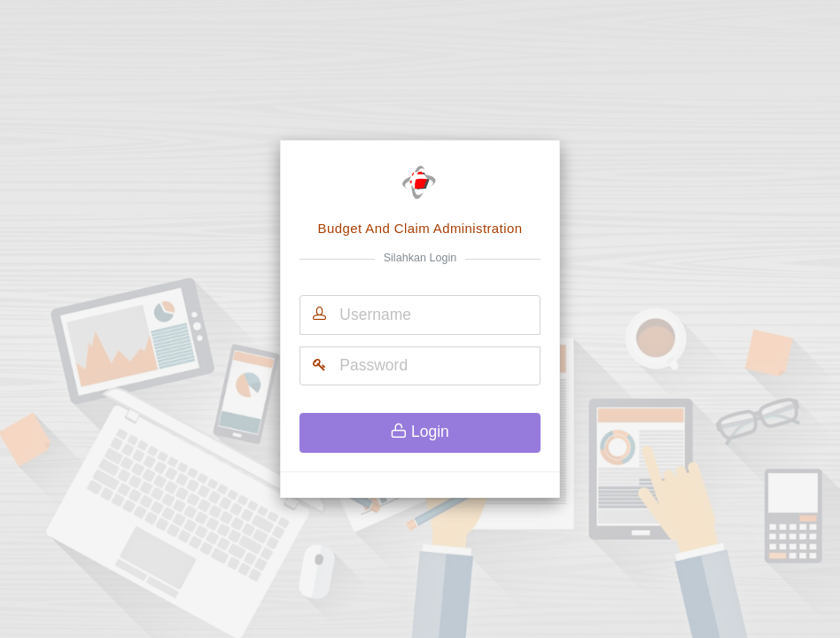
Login (420, 432)
